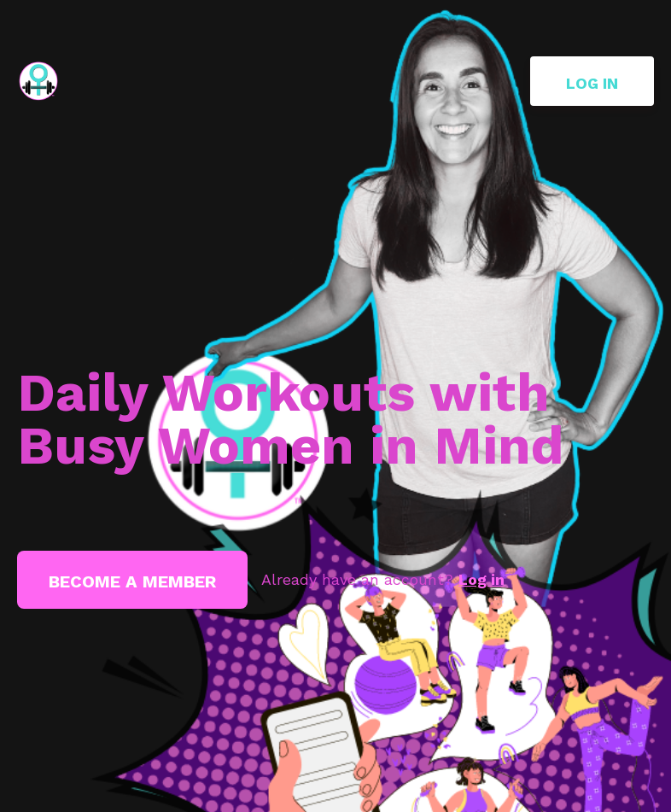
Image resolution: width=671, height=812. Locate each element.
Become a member (132, 581)
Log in (592, 83)
